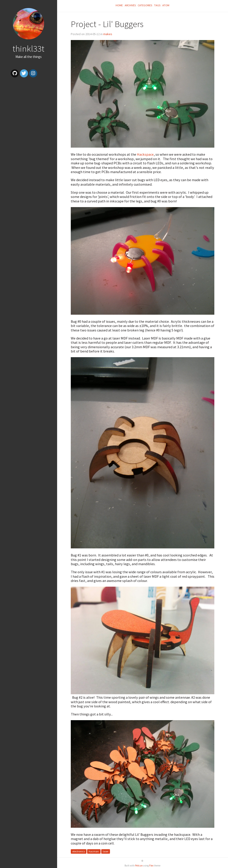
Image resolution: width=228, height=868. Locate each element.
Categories (145, 5)
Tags (157, 5)
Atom (166, 5)
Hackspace (145, 154)
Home (119, 5)
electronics (79, 852)
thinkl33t (28, 49)
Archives (130, 5)
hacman (94, 852)
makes (108, 34)
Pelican (139, 866)
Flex (151, 866)
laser (106, 852)
